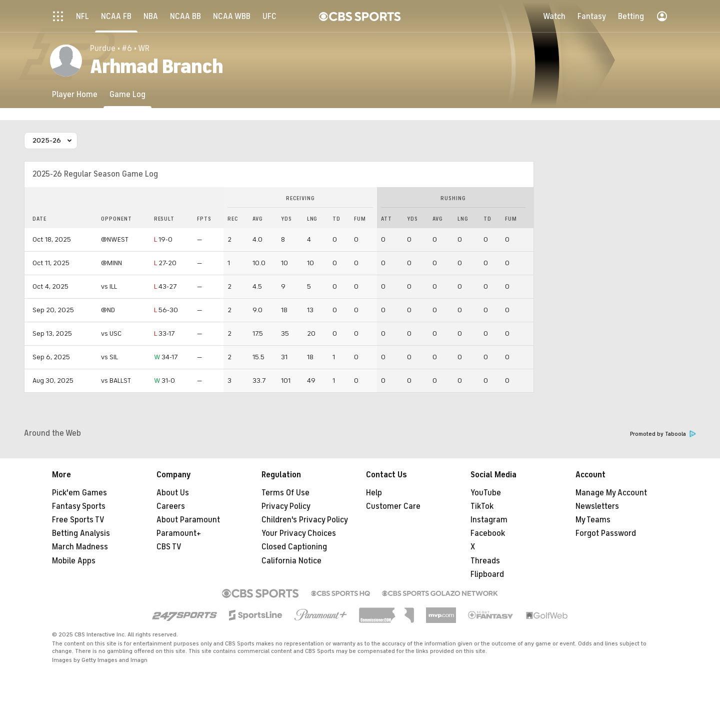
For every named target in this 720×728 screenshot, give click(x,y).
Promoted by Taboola (663, 434)
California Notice (291, 561)
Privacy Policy (286, 506)
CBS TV (169, 547)
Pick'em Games (79, 493)
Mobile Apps (74, 561)
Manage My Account (611, 493)
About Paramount (188, 520)
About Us (173, 493)
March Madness (80, 547)
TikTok (482, 506)
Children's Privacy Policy (305, 520)
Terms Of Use (285, 493)
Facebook (488, 533)
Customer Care (393, 506)
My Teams (593, 520)
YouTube (486, 493)
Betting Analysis (81, 533)
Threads (485, 561)
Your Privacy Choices (299, 533)
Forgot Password (606, 533)
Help (374, 493)
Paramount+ (179, 533)
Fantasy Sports (79, 506)
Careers (171, 506)
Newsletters (597, 506)
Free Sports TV (78, 520)
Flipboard (487, 574)
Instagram (489, 520)
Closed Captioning (294, 547)
